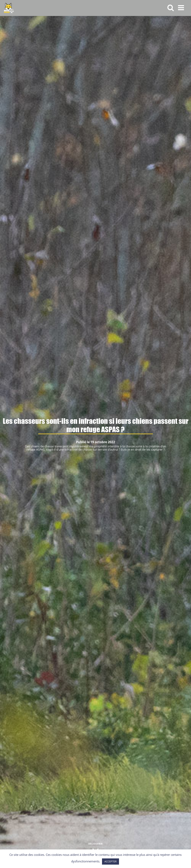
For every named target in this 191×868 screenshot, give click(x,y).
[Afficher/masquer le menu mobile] (181, 7)
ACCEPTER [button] (110, 861)
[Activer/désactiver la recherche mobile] (171, 7)
